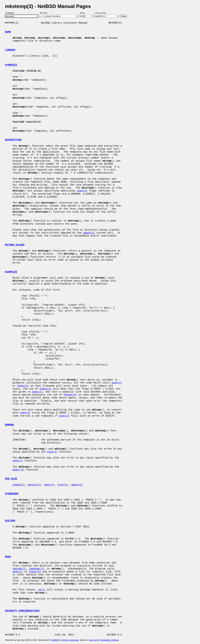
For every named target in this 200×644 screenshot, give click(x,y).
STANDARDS (12, 494)
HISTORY (10, 521)
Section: (44, 13)
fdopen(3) (70, 395)
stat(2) (52, 452)
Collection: (101, 13)
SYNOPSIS (11, 65)
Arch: (84, 13)
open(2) (82, 191)
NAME (8, 32)
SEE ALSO (11, 479)
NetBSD (55, 640)
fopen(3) (23, 386)
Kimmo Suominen (71, 640)
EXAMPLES (11, 272)
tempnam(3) (37, 569)
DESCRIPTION (13, 140)
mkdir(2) (19, 470)
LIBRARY (10, 50)
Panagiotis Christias (109, 640)
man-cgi (93, 640)
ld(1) (42, 590)
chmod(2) (19, 485)
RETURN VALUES (15, 245)
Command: (11, 13)
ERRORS (10, 425)
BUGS (8, 557)
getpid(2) (34, 485)
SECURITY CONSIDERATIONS (22, 611)
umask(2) (89, 233)
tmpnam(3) (19, 569)
